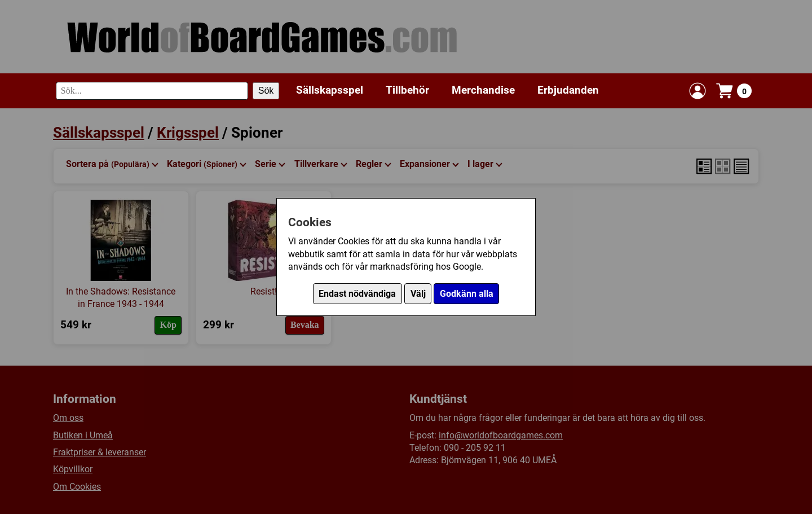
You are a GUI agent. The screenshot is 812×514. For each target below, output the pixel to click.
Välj (418, 294)
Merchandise (483, 90)
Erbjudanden (568, 90)
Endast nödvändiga (357, 294)
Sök (266, 91)
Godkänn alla (467, 294)
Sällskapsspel (330, 90)
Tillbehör (407, 90)
